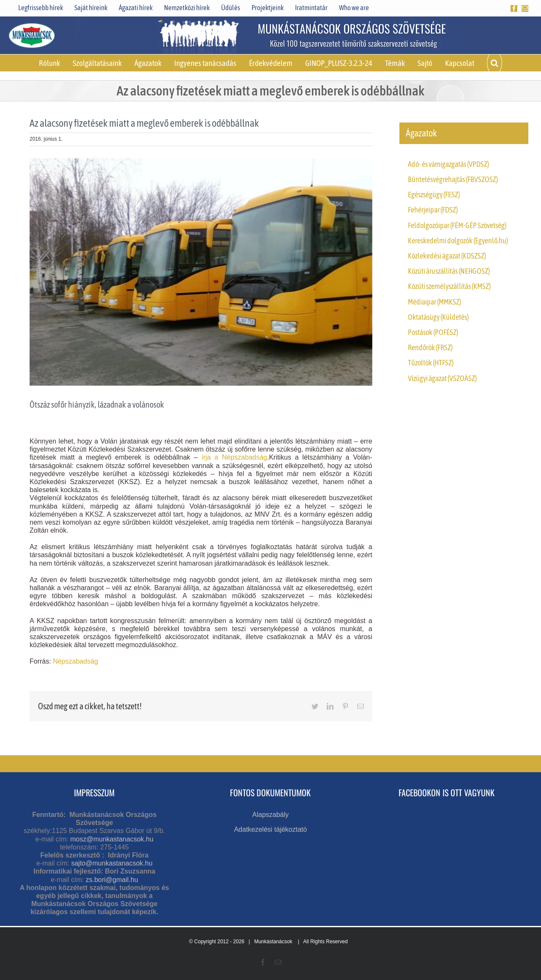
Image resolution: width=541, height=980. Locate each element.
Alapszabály (270, 815)
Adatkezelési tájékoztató (271, 829)
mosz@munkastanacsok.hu (112, 839)
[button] (495, 63)
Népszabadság (75, 661)
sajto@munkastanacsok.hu (112, 863)
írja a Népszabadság (234, 457)
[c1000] (201, 272)
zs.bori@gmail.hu (112, 880)
